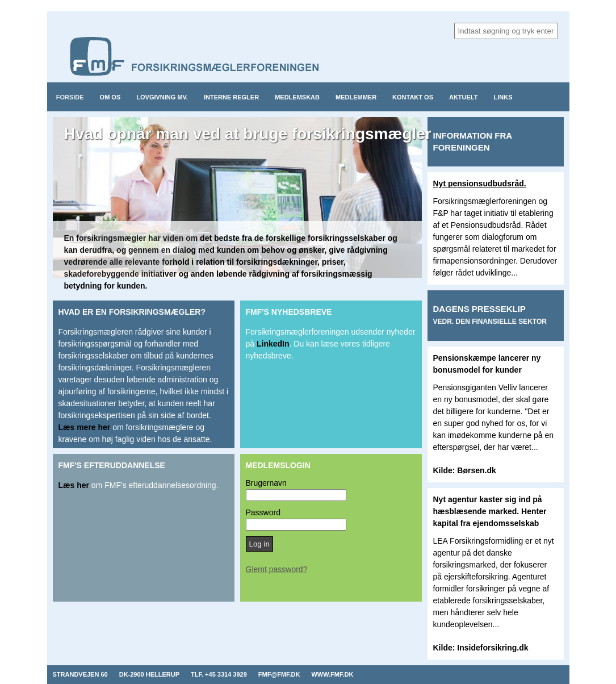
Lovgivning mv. (162, 97)
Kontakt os (413, 97)
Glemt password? (277, 569)
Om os (110, 97)
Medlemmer (356, 97)
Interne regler (231, 97)
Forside (70, 97)
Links (503, 97)
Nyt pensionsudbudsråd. (480, 183)
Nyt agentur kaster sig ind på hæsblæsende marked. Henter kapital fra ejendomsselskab (490, 511)
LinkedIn (273, 344)
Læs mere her (85, 427)
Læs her (74, 485)
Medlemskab (297, 97)
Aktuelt (464, 97)
